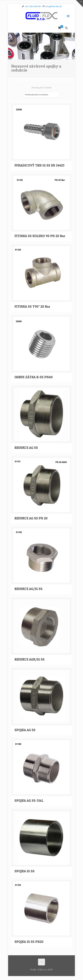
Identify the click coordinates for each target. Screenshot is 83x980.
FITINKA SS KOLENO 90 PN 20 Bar (40, 236)
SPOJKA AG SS (25, 730)
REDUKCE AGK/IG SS (29, 659)
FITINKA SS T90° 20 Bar (32, 306)
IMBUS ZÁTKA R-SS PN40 (34, 377)
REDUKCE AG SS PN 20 (31, 518)
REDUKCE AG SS (26, 448)
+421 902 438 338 (33, 6)
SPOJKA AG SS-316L (29, 801)
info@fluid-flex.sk (54, 6)
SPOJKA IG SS (24, 871)
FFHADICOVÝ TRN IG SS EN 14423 (39, 165)
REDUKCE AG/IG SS (28, 589)
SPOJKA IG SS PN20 (29, 942)
